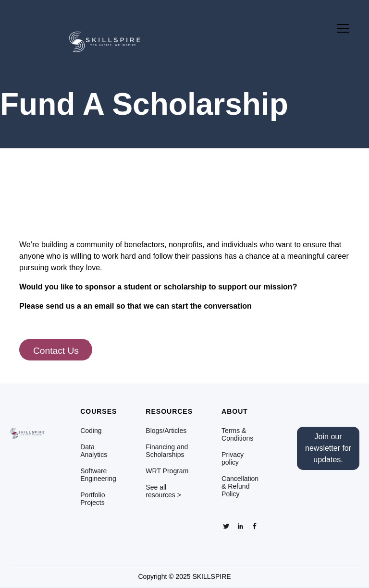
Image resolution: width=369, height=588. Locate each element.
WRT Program (167, 471)
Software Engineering (98, 475)
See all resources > (163, 491)
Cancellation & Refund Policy (240, 486)
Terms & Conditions (237, 434)
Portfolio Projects (92, 499)
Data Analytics (94, 451)
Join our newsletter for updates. (328, 448)
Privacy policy (233, 458)
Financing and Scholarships (167, 451)
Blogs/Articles (166, 431)
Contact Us (56, 351)
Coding (91, 431)
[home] (81, 38)
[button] (341, 28)
